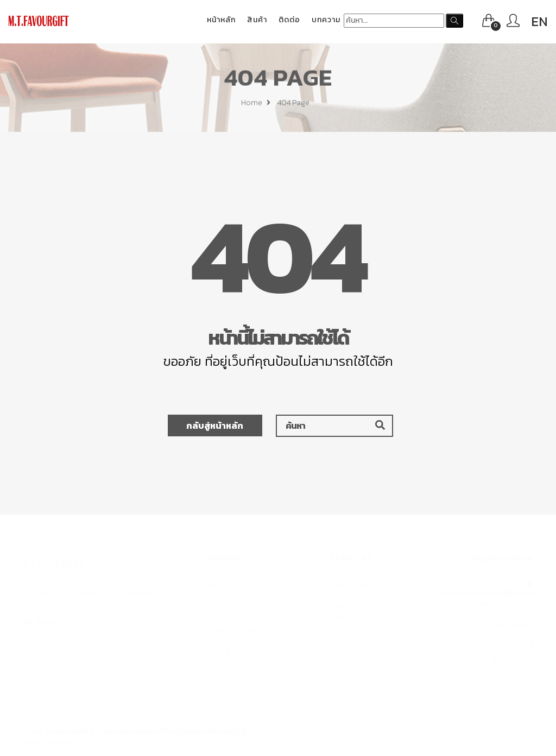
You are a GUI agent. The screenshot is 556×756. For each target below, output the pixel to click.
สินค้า (257, 20)
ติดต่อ (289, 20)
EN (539, 21)
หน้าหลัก (221, 20)
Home (256, 104)
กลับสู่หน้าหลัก (215, 425)
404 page (293, 104)
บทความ (326, 20)
